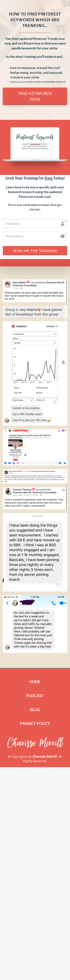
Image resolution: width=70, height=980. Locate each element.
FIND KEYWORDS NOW (35, 96)
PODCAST (35, 696)
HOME (35, 682)
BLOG (35, 710)
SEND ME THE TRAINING (35, 251)
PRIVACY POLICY (35, 723)
